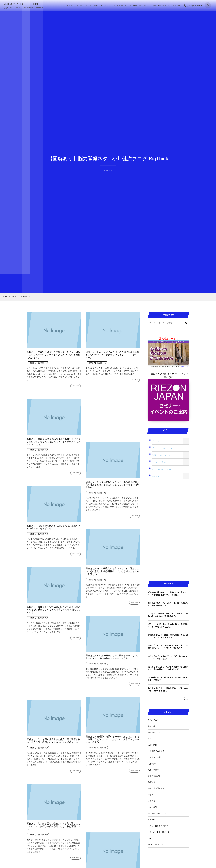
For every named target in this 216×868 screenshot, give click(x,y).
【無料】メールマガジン (162, 448)
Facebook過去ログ (156, 844)
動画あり (152, 782)
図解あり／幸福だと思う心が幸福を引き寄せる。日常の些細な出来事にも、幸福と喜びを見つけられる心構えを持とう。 (54, 355)
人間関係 (152, 801)
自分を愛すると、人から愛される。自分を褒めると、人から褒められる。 (168, 604)
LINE (150, 838)
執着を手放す (153, 770)
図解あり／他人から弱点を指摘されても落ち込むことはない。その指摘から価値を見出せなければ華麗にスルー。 (54, 828)
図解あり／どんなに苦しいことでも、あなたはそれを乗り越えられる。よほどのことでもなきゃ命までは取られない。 (112, 487)
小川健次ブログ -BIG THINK (22, 4)
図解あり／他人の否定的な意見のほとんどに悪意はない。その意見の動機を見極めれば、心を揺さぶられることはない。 (112, 573)
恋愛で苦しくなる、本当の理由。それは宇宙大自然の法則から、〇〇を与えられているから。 (168, 647)
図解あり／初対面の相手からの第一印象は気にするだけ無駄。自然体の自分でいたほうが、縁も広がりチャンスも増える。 (112, 741)
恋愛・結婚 (152, 745)
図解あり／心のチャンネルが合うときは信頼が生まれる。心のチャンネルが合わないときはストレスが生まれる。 (113, 355)
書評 (150, 739)
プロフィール (158, 441)
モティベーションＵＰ (157, 813)
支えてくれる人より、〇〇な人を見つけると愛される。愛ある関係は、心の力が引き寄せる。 (168, 668)
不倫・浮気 (152, 807)
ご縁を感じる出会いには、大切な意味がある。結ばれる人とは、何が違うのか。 (168, 636)
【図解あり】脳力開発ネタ (159, 832)
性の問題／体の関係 (156, 751)
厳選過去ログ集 (154, 776)
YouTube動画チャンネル (162, 469)
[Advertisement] (113, 414)
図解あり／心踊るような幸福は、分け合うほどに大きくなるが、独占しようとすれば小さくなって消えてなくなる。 (54, 612)
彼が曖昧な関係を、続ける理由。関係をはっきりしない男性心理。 (168, 679)
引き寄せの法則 (154, 757)
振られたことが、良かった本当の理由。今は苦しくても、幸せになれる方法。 (168, 625)
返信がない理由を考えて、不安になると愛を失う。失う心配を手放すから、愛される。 (167, 594)
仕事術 (151, 795)
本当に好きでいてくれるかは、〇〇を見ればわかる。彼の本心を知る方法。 (168, 657)
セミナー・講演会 (159, 462)
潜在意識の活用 (154, 733)
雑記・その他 (153, 720)
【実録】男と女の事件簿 (158, 826)
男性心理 (152, 726)
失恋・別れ (152, 764)
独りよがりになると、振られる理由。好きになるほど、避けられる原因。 (168, 689)
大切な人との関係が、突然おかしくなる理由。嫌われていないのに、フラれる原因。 (168, 615)
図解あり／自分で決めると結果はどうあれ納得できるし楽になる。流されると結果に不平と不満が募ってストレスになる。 (54, 444)
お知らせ (152, 819)
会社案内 (156, 477)
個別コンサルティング (161, 455)
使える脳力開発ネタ (156, 788)
